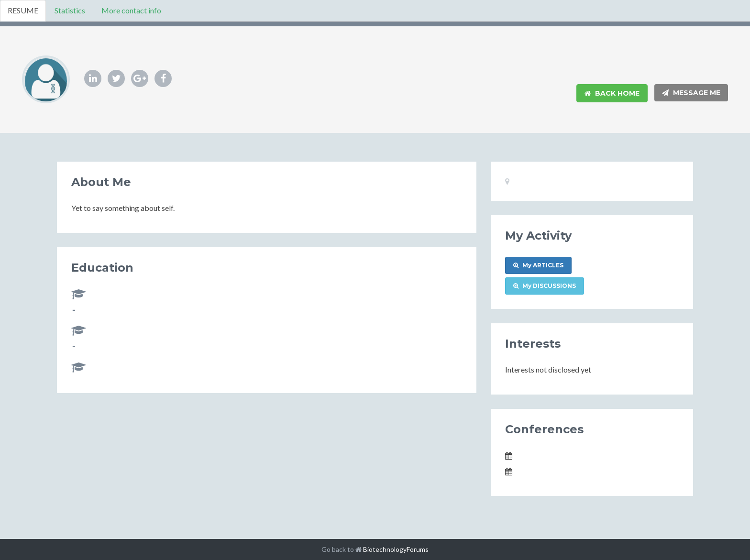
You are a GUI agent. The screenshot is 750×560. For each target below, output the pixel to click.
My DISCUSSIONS (545, 286)
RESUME (23, 10)
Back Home (612, 93)
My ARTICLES (538, 265)
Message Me (691, 93)
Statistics (70, 10)
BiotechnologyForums (396, 549)
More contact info (131, 10)
